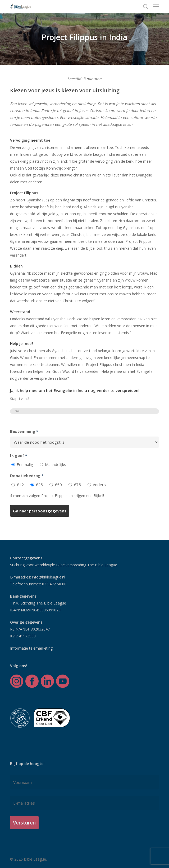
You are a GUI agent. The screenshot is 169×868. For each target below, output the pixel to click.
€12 (20, 485)
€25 (39, 485)
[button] (156, 6)
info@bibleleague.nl (49, 577)
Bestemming (24, 431)
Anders (99, 485)
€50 (58, 485)
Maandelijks (56, 464)
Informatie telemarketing (31, 648)
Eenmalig (25, 464)
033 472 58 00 (54, 584)
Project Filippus (138, 241)
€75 (77, 485)
